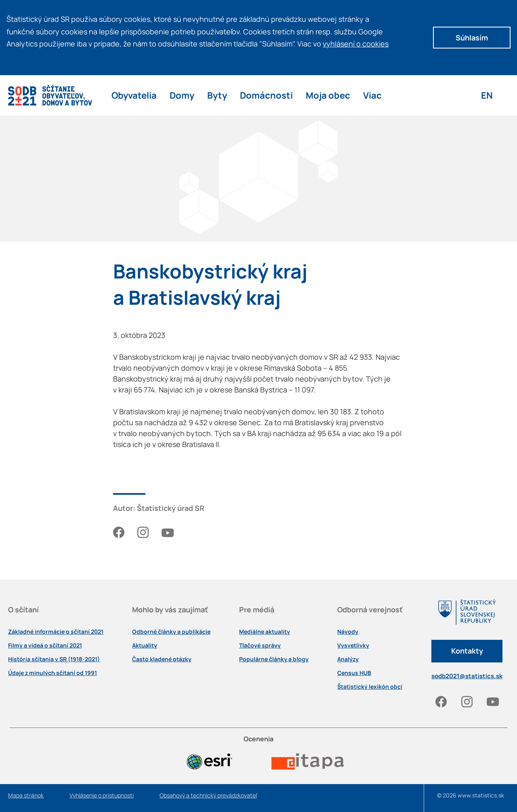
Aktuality (145, 645)
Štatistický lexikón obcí (370, 687)
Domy (182, 95)
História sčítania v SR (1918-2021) (54, 659)
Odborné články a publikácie (171, 632)
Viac (372, 95)
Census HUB (354, 673)
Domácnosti (266, 95)
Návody (348, 632)
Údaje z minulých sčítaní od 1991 (53, 673)
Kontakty (467, 651)
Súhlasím (472, 38)
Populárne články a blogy (274, 659)
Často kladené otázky (162, 659)
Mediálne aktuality (265, 632)
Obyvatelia (134, 95)
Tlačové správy (260, 645)
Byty (217, 95)
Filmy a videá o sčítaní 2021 (45, 645)
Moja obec (328, 95)
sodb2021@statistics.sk (467, 676)
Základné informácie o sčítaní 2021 (56, 632)
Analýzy (348, 659)
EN (487, 95)
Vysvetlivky (353, 645)
